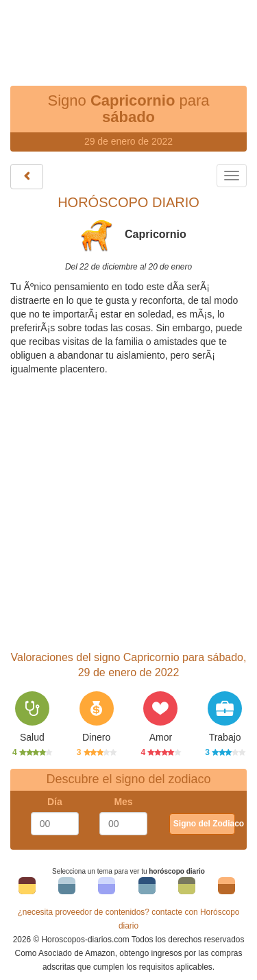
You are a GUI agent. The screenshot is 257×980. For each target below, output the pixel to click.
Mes (123, 802)
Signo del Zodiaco (204, 824)
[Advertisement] (129, 34)
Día (55, 802)
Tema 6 (227, 889)
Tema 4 (147, 889)
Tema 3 (107, 889)
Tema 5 (187, 889)
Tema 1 (27, 889)
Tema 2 (67, 889)
